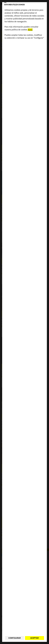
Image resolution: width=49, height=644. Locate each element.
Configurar (15, 638)
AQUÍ (30, 30)
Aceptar (35, 638)
